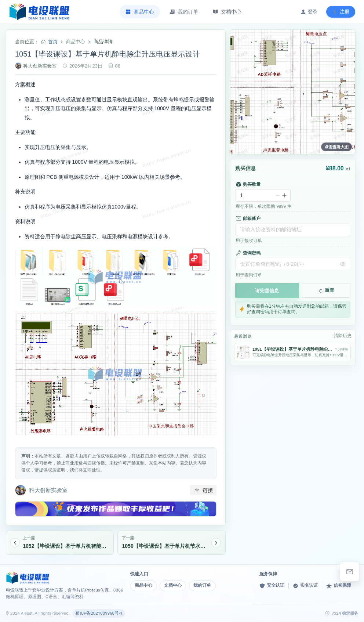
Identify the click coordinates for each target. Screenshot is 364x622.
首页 (53, 42)
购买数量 (248, 184)
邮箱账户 (248, 218)
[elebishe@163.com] (350, 572)
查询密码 (248, 253)
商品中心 (143, 585)
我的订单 (203, 585)
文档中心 (173, 585)
